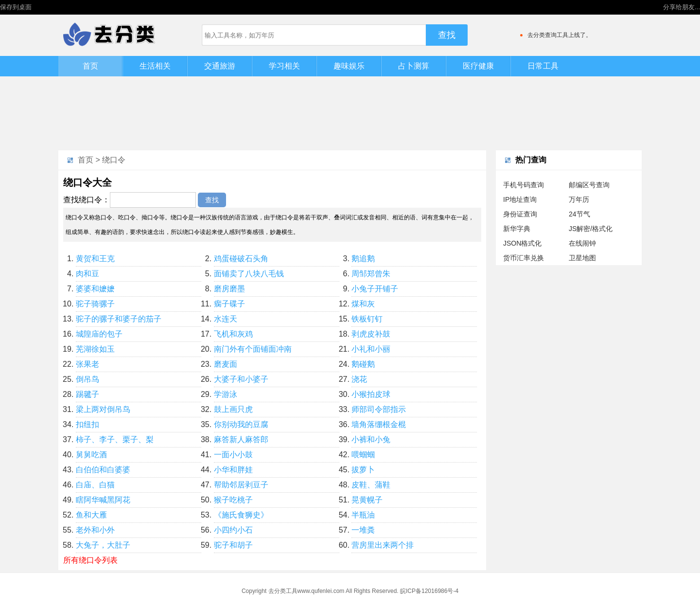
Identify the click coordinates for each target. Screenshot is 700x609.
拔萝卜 (363, 470)
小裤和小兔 (371, 439)
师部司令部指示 (379, 409)
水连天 (226, 319)
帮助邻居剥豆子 (241, 485)
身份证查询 (520, 214)
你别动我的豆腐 (241, 424)
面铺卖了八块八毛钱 (249, 274)
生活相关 (155, 66)
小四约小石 (233, 530)
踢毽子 (87, 394)
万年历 (579, 199)
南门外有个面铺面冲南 (253, 349)
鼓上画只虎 (233, 409)
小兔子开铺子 (375, 289)
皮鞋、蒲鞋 (371, 485)
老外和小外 (95, 530)
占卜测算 (414, 66)
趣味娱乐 (349, 66)
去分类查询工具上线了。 (560, 35)
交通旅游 (220, 66)
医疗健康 (478, 66)
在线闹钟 (582, 243)
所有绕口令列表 (90, 560)
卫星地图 (582, 258)
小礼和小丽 (371, 349)
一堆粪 (363, 530)
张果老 (87, 364)
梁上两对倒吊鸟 (103, 409)
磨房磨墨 (229, 289)
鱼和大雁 (91, 515)
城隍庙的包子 (99, 334)
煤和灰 (363, 304)
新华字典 (517, 229)
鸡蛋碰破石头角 (241, 259)
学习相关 (284, 66)
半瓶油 (363, 515)
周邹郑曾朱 (371, 274)
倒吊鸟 (87, 379)
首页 (90, 66)
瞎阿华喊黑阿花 (103, 500)
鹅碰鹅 (363, 364)
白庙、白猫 (95, 485)
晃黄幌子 (367, 500)
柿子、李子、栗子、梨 (115, 439)
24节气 (579, 214)
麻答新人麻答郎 (241, 439)
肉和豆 (87, 274)
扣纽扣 (87, 424)
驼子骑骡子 (95, 304)
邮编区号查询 (589, 185)
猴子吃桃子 (233, 500)
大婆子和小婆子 (241, 379)
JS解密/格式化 (591, 229)
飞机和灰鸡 (233, 334)
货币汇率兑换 (524, 258)
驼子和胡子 (233, 545)
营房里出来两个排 (383, 545)
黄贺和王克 (95, 259)
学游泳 (226, 394)
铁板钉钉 (367, 319)
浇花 (359, 379)
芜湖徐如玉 (95, 349)
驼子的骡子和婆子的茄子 (119, 319)
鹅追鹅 (363, 259)
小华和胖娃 (233, 470)
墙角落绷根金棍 (379, 424)
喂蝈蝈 (363, 455)
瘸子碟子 (229, 304)
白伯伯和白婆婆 (103, 470)
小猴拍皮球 (371, 394)
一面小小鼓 (233, 455)
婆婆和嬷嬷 (95, 289)
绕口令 (114, 160)
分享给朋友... (682, 7)
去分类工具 (283, 591)
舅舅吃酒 (91, 455)
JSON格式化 (522, 243)
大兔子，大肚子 (103, 545)
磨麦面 (226, 364)
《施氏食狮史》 (241, 515)
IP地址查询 (520, 199)
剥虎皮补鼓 (371, 334)
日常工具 (543, 66)
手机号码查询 (524, 185)
